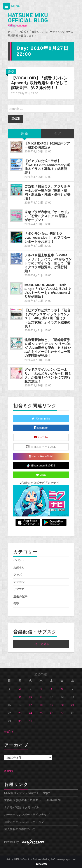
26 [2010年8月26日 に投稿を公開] (52, 713)
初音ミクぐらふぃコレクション (24, 822)
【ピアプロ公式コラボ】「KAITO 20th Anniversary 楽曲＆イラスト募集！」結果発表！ (47, 167)
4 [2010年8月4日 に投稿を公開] (41, 689)
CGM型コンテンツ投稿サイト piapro (27, 793)
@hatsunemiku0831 (41, 466)
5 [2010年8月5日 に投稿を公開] (51, 689)
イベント (19, 560)
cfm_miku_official (41, 456)
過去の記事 (20, 597)
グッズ (18, 575)
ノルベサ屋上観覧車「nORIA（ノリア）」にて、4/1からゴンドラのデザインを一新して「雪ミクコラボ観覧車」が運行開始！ (48, 263)
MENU (11, 6)
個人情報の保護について (20, 829)
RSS (8, 771)
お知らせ (19, 568)
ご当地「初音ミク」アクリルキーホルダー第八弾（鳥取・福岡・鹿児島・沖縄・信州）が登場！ (47, 192)
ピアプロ (19, 589)
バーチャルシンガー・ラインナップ (27, 815)
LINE (41, 475)
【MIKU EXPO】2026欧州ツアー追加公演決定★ (47, 145)
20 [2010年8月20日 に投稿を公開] (62, 705)
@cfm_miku (41, 419)
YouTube (41, 437)
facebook (41, 428)
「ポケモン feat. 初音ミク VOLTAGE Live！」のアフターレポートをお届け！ (47, 237)
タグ (58, 134)
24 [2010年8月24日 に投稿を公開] (30, 713)
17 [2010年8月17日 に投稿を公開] (30, 705)
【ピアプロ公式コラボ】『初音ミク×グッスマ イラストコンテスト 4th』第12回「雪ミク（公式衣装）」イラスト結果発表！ (47, 318)
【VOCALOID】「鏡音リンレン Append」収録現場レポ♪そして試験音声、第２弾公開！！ (39, 83)
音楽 (11, 72)
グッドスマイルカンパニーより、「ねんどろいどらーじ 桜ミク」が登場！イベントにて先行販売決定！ (48, 375)
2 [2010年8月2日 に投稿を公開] (20, 689)
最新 (24, 134)
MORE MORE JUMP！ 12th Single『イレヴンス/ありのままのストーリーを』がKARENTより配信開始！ (48, 291)
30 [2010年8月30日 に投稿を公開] (20, 721)
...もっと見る (41, 644)
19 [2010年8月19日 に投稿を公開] (52, 705)
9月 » (10, 732)
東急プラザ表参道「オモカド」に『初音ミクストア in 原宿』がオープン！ (47, 216)
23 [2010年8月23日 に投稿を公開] (20, 713)
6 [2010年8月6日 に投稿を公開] (62, 689)
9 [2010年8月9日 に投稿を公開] (20, 697)
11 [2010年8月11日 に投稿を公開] (41, 697)
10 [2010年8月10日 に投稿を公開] (30, 697)
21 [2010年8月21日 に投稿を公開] (73, 705)
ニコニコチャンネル (41, 447)
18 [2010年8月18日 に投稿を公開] (41, 705)
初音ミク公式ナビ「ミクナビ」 (41, 483)
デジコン (19, 582)
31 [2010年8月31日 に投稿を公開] (30, 721)
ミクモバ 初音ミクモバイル (22, 807)
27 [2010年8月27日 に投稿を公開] (62, 713)
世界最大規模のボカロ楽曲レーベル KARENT (33, 800)
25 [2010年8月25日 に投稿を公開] (41, 713)
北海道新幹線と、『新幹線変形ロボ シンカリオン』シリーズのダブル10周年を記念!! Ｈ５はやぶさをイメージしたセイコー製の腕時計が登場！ (48, 348)
